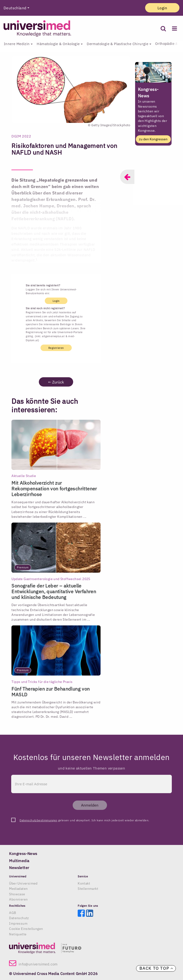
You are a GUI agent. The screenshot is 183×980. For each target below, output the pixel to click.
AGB (13, 913)
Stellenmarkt (88, 889)
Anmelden (90, 805)
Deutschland (15, 8)
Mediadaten (18, 889)
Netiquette (18, 934)
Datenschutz (19, 918)
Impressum (18, 923)
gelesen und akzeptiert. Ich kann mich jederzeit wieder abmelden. (84, 820)
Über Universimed (23, 883)
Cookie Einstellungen (26, 929)
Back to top (156, 968)
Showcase (17, 894)
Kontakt (84, 883)
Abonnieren (18, 899)
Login (162, 8)
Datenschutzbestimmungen (38, 820)
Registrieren (56, 348)
